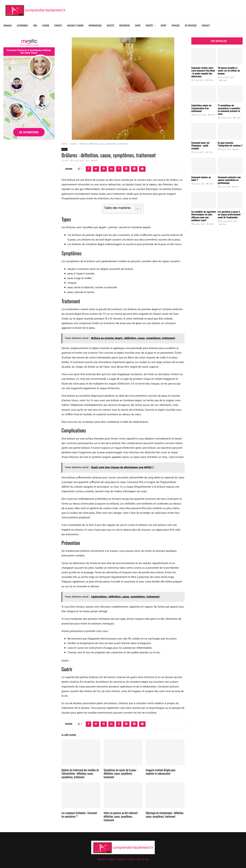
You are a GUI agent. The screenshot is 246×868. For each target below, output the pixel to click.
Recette (110, 25)
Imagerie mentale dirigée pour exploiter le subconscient (161, 772)
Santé (138, 25)
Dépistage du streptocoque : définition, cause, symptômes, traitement (165, 815)
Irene (67, 161)
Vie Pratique (191, 25)
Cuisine (46, 25)
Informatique (95, 25)
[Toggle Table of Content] (136, 209)
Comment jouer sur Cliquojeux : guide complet (200, 145)
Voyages (176, 25)
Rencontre (125, 25)
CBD (35, 25)
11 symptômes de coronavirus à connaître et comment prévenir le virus (229, 109)
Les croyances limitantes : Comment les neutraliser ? (79, 815)
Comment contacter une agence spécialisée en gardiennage (229, 180)
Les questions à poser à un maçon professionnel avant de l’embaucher (229, 214)
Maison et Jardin (75, 25)
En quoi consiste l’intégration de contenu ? (230, 144)
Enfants (58, 25)
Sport (163, 25)
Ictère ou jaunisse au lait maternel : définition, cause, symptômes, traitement (121, 816)
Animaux (8, 25)
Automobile (22, 25)
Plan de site (143, 859)
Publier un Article (126, 859)
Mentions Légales (106, 859)
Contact (206, 25)
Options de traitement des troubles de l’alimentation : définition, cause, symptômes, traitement (80, 774)
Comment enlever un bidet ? (201, 179)
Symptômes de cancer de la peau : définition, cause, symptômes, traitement (120, 774)
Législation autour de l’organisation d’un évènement (201, 108)
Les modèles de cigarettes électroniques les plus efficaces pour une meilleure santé (204, 216)
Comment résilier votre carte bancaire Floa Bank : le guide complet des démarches (203, 72)
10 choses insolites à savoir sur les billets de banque (229, 71)
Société (149, 25)
